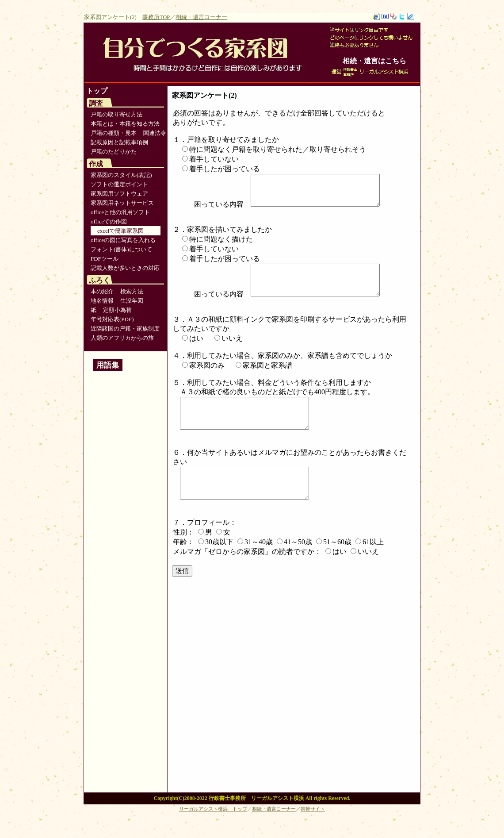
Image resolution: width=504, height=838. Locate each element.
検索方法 (132, 291)
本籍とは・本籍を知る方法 (125, 124)
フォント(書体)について (121, 249)
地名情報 (102, 301)
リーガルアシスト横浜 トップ (213, 830)
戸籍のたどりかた (114, 152)
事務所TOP (156, 17)
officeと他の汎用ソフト (120, 212)
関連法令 (155, 133)
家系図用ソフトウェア (119, 194)
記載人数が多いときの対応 (125, 268)
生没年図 (132, 301)
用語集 (108, 365)
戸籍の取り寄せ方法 (116, 114)
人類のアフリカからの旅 (122, 338)
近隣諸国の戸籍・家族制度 (125, 329)
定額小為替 (117, 310)
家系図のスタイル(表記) (121, 175)
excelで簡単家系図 (120, 231)
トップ (97, 91)
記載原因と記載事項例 (119, 142)
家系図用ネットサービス (122, 203)
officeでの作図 (109, 221)
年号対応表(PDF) (112, 319)
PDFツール (105, 259)
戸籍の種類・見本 (114, 133)
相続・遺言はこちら (374, 61)
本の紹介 (102, 291)
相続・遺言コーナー (201, 17)
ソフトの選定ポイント (119, 184)
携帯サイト (313, 830)
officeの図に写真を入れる (123, 240)
